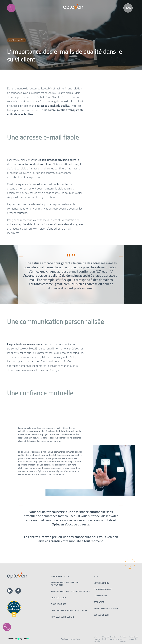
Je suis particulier (60, 577)
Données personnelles (115, 638)
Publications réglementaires (71, 639)
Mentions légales (106, 638)
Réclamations (101, 596)
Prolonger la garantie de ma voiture (69, 610)
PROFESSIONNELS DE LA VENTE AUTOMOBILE (70, 591)
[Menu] (127, 8)
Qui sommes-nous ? (103, 589)
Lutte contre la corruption (97, 639)
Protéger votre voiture (63, 617)
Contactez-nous (102, 615)
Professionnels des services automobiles (65, 584)
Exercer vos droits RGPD (106, 609)
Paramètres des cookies (134, 638)
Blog (96, 577)
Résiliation (99, 602)
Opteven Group (58, 598)
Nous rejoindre (59, 604)
